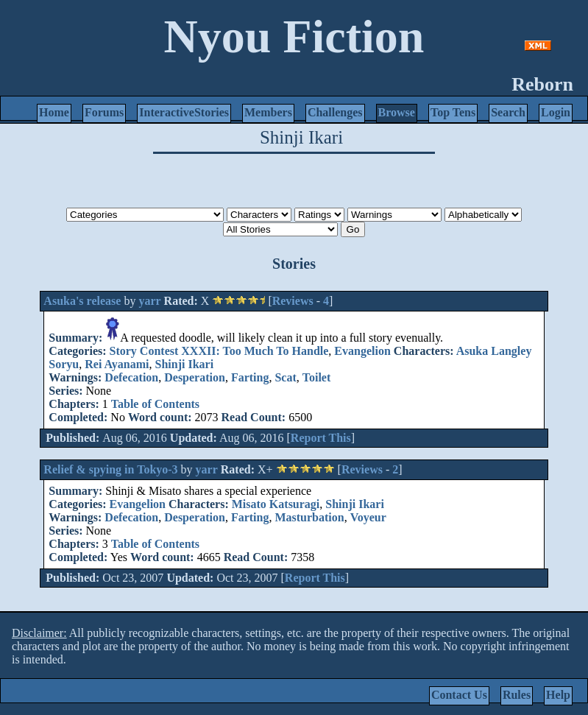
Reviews (293, 301)
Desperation (195, 377)
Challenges (335, 112)
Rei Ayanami (117, 364)
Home (54, 112)
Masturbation (309, 517)
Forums (104, 112)
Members (268, 112)
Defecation (131, 377)
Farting (250, 377)
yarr (149, 301)
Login (556, 112)
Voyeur (368, 517)
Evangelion (362, 351)
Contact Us (459, 695)
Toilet (317, 377)
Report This (321, 438)
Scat (285, 377)
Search (508, 112)
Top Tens (453, 112)
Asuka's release (82, 301)
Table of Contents (155, 404)
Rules (517, 695)
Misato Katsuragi (276, 504)
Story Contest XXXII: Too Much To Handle (219, 351)
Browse (397, 112)
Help (558, 695)
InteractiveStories (184, 112)
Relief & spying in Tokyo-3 (110, 469)
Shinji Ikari (185, 364)
